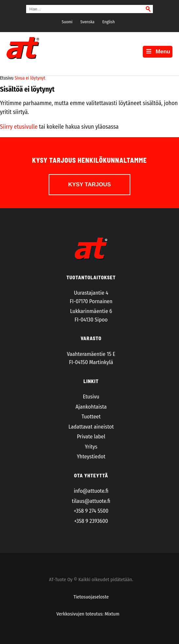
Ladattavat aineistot (91, 427)
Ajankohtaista (91, 407)
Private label (91, 437)
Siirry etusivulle (19, 127)
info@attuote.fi (91, 491)
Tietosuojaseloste (91, 597)
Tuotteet (91, 417)
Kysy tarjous (90, 184)
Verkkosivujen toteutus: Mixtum (88, 614)
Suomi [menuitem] (67, 22)
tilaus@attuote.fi (91, 501)
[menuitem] (66, 22)
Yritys (91, 447)
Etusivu (91, 397)
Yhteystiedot (91, 457)
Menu (158, 52)
